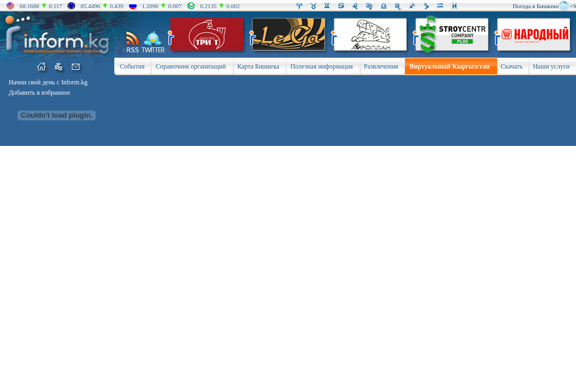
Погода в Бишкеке (536, 6)
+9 (573, 6)
